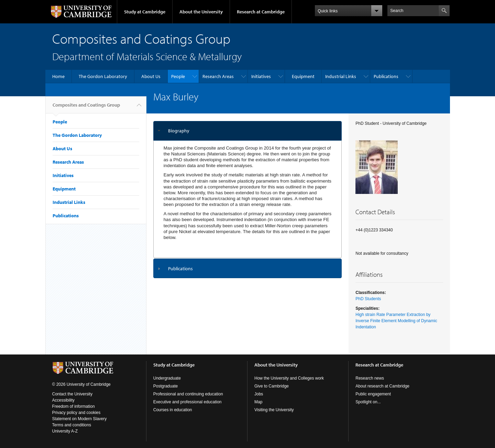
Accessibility (63, 400)
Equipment (303, 76)
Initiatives (261, 76)
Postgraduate (166, 386)
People (178, 76)
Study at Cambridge (145, 12)
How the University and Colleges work (289, 378)
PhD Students (368, 299)
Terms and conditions (72, 425)
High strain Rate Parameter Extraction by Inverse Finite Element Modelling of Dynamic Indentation (396, 321)
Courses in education (173, 410)
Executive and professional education (188, 402)
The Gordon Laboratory (103, 76)
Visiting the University (274, 410)
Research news (370, 378)
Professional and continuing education (188, 394)
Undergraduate (167, 378)
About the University (201, 12)
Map (258, 402)
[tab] (248, 131)
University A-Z (65, 431)
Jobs (259, 394)
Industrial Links (341, 76)
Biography (179, 131)
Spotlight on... (368, 402)
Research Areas (218, 76)
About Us (151, 76)
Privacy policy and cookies (76, 413)
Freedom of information (74, 406)
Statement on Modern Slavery (80, 419)
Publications (386, 76)
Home (58, 76)
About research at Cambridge (382, 386)
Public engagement (373, 394)
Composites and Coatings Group (86, 108)
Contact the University (72, 394)
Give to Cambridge (272, 386)
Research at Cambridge (261, 12)
